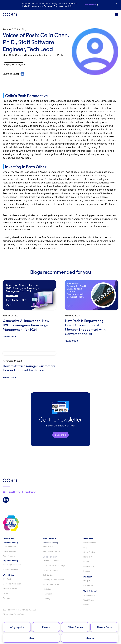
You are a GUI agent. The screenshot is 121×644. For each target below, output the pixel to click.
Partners (6, 598)
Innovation (47, 594)
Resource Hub (90, 543)
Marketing (47, 589)
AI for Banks (48, 547)
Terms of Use (19, 614)
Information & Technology (54, 566)
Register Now (90, 5)
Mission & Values (10, 589)
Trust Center (89, 600)
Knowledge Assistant (12, 565)
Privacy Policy (8, 614)
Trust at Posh (89, 595)
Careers (6, 593)
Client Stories (89, 552)
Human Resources (51, 584)
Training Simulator (10, 569)
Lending (46, 599)
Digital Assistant (10, 551)
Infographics (89, 566)
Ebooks (87, 571)
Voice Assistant (9, 547)
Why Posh (7, 579)
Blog (85, 547)
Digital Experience (51, 570)
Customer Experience (52, 561)
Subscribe (60, 435)
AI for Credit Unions (51, 551)
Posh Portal (88, 586)
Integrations (88, 581)
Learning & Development (54, 580)
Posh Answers (9, 556)
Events (86, 562)
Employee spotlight (14, 64)
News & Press (89, 557)
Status (86, 605)
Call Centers (48, 575)
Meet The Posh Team (12, 584)
